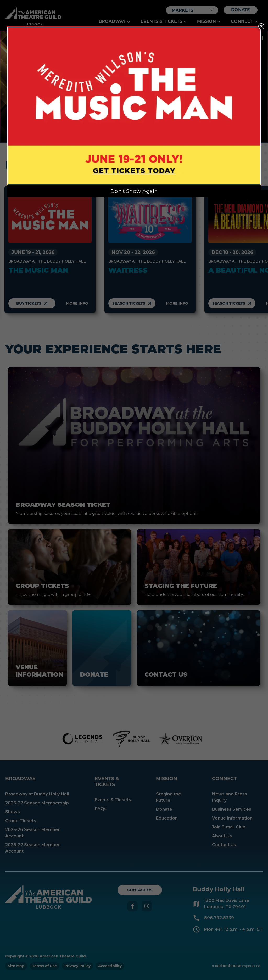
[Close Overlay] (261, 26)
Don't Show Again (134, 191)
